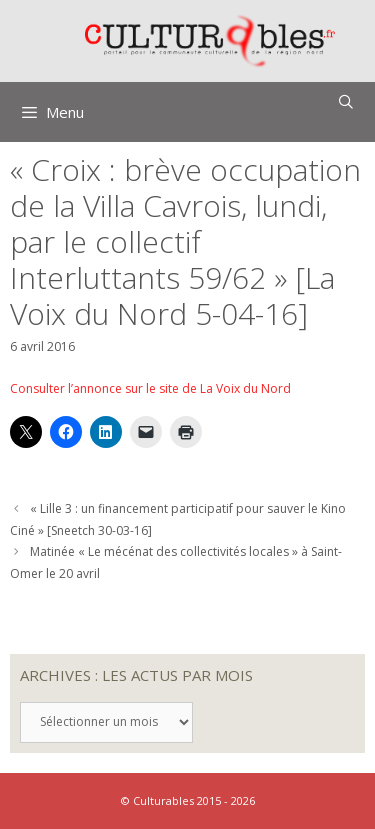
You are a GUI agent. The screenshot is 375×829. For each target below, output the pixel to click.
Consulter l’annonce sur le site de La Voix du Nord (150, 388)
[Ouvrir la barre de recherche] (346, 102)
